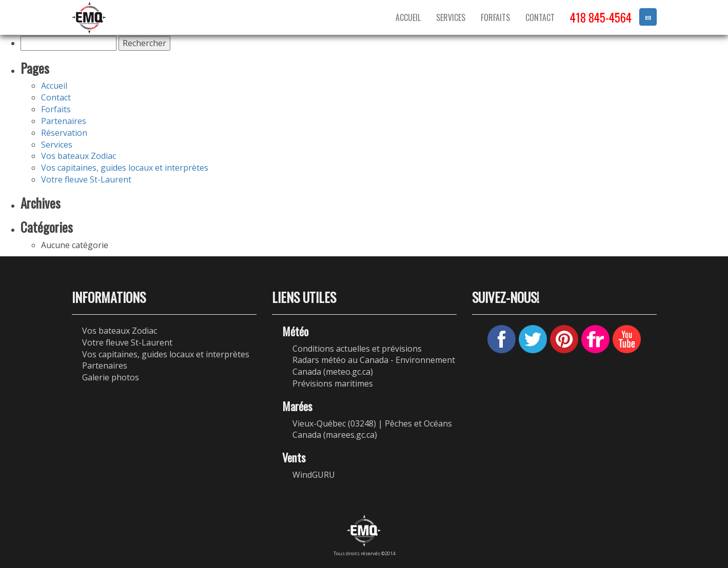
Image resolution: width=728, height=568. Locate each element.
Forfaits (495, 17)
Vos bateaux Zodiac (78, 156)
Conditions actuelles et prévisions (357, 349)
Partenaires (64, 121)
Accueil (408, 17)
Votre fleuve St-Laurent (86, 179)
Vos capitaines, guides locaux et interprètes (125, 168)
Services (451, 17)
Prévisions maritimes (333, 383)
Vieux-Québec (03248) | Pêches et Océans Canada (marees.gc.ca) (372, 429)
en (648, 17)
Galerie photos (111, 377)
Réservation (64, 133)
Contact (540, 17)
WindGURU (314, 475)
